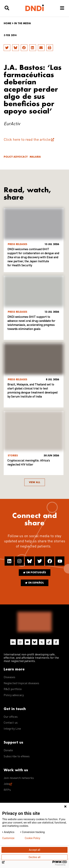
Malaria (35, 157)
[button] (7, 48)
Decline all (35, 857)
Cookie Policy (32, 838)
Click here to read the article (27, 140)
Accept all (35, 850)
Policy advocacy (16, 157)
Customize (8, 838)
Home (7, 23)
